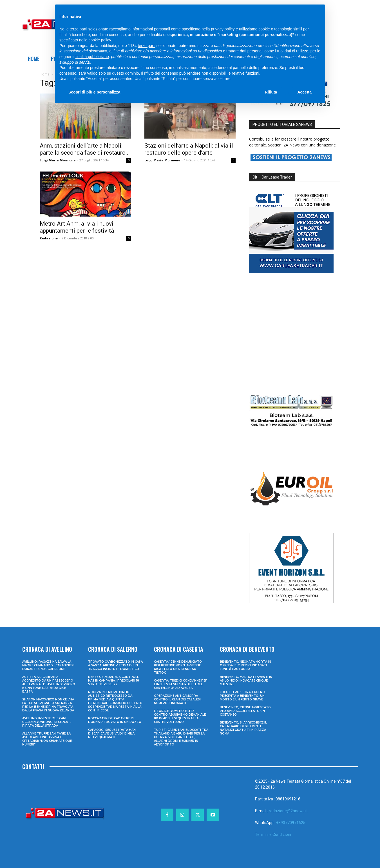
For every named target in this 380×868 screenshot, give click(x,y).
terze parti (147, 46)
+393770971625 (291, 823)
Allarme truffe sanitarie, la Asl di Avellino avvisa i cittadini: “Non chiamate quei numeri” (47, 739)
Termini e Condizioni (273, 834)
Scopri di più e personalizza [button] (94, 92)
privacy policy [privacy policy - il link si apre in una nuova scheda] (223, 29)
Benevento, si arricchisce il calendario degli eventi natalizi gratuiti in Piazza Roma (243, 728)
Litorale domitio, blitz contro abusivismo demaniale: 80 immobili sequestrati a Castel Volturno (180, 716)
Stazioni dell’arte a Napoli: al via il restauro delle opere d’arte (189, 149)
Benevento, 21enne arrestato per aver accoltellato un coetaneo (245, 711)
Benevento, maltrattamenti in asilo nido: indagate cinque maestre (246, 681)
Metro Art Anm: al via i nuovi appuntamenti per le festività (77, 227)
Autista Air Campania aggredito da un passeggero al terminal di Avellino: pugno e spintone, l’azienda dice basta (49, 684)
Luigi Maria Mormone (58, 160)
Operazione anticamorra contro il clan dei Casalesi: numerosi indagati (178, 699)
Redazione (49, 238)
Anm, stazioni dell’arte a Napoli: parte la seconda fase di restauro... (85, 149)
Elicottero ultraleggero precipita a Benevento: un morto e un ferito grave (242, 696)
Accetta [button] (304, 92)
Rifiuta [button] (271, 92)
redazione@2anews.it (288, 811)
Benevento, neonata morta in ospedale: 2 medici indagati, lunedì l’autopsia (245, 665)
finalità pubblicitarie (92, 57)
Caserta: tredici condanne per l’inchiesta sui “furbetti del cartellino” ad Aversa (181, 684)
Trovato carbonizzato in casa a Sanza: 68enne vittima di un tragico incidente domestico (115, 665)
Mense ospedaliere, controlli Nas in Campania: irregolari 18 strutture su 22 (114, 681)
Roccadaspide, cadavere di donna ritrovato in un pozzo (115, 720)
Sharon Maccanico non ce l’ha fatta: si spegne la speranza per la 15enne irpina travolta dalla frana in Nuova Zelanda (48, 705)
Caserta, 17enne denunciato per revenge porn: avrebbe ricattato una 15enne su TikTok (178, 667)
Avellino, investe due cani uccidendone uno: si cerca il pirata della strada (47, 722)
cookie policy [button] (100, 40)
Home (45, 74)
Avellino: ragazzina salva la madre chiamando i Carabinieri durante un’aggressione (48, 665)
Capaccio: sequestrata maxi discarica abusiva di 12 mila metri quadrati (112, 734)
